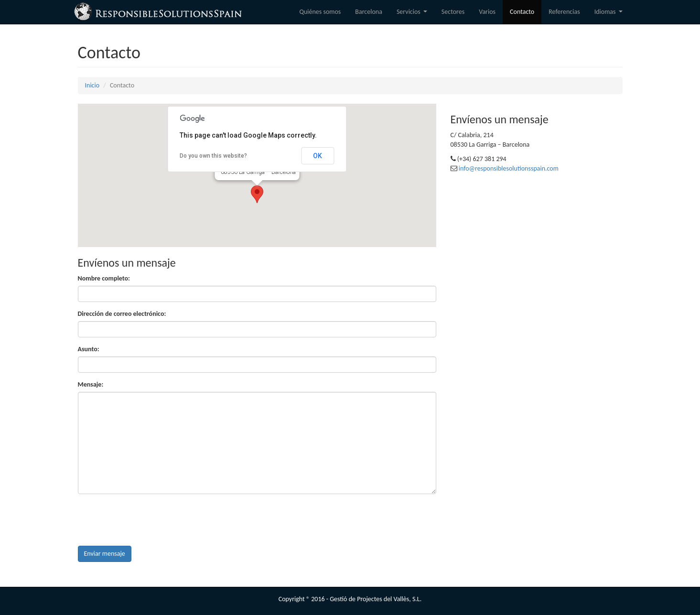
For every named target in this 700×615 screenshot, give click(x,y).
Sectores (453, 12)
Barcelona (369, 12)
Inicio (92, 85)
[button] (257, 194)
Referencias (564, 12)
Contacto (522, 12)
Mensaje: (91, 384)
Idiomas (610, 14)
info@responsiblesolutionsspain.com (509, 168)
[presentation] (151, 520)
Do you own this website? (213, 156)
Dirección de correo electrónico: (122, 314)
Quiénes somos (320, 12)
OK (318, 156)
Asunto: (89, 349)
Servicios (414, 14)
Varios (487, 12)
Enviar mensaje (105, 554)
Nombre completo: (104, 278)
